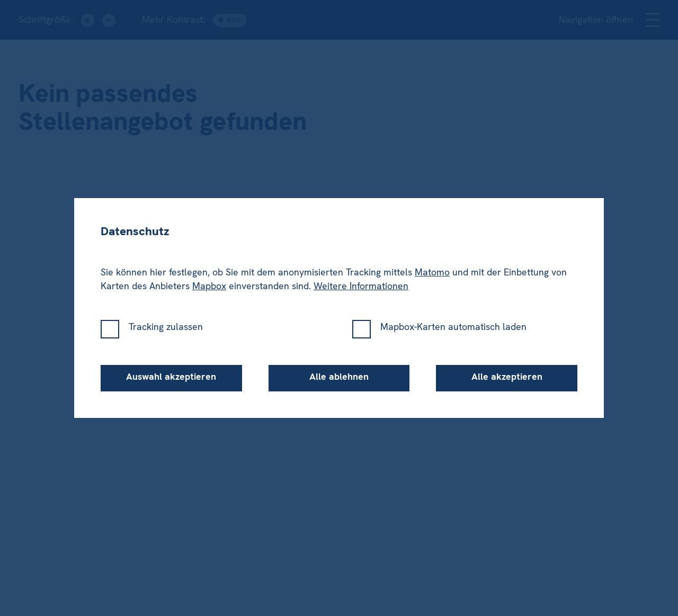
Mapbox (209, 286)
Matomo (432, 272)
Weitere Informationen (361, 286)
